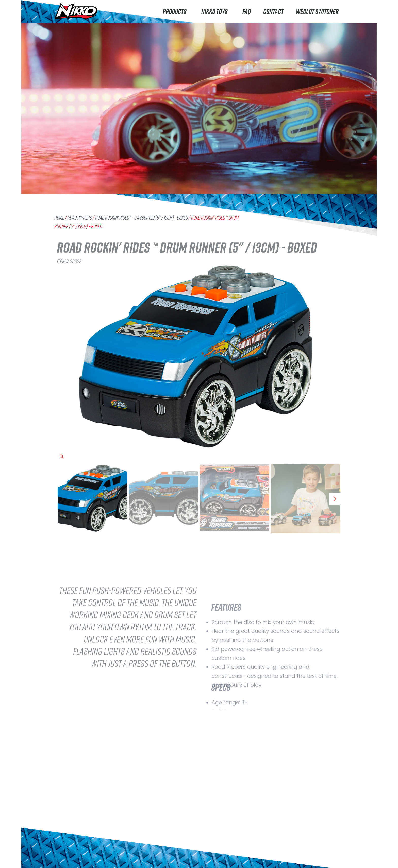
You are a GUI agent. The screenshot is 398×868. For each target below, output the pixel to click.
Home (59, 218)
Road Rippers (80, 218)
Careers (120, 857)
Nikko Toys (216, 11)
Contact (273, 11)
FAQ (247, 11)
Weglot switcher (317, 11)
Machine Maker (73, 857)
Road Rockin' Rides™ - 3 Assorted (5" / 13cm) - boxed (142, 218)
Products (176, 11)
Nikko (63, 826)
